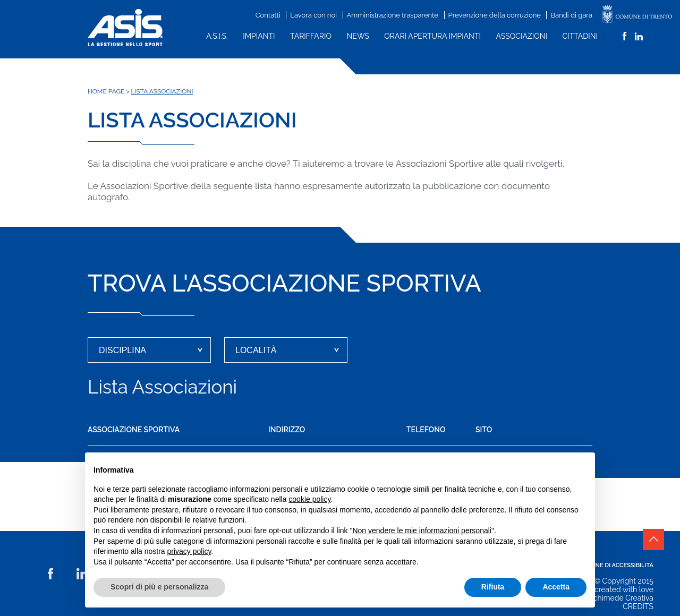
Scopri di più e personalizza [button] (159, 587)
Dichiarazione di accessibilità (606, 565)
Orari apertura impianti (432, 36)
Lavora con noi (313, 15)
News (358, 36)
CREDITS (638, 606)
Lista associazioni (162, 91)
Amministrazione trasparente (393, 15)
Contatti (268, 15)
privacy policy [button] (189, 551)
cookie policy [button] (309, 499)
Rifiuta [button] (493, 587)
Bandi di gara (571, 15)
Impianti (259, 36)
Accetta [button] (556, 587)
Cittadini (580, 36)
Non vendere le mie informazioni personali (422, 531)
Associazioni (522, 36)
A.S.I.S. (217, 36)
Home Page (106, 91)
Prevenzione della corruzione (495, 15)
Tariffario (311, 36)
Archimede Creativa (620, 598)
